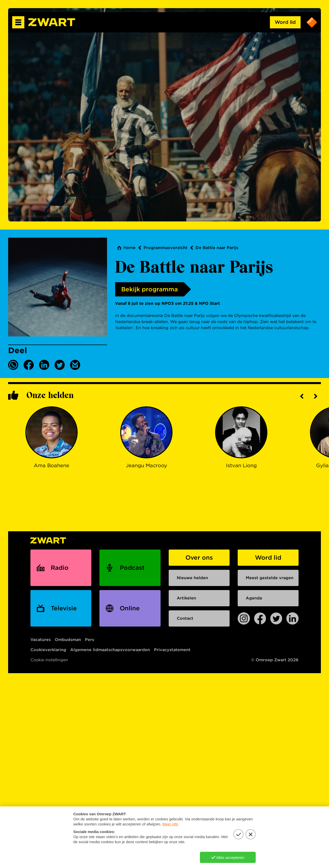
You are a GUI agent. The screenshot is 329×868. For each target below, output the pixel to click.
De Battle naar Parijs (217, 248)
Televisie (64, 608)
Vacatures (41, 640)
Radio (60, 568)
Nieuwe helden (192, 578)
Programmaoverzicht (166, 248)
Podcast (132, 568)
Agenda (254, 598)
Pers (90, 640)
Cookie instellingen (49, 660)
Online (130, 608)
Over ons (199, 558)
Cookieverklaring (48, 650)
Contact (185, 618)
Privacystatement (172, 650)
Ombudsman (68, 640)
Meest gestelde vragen (270, 578)
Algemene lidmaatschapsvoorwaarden (110, 650)
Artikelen (186, 598)
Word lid (285, 22)
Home (129, 248)
